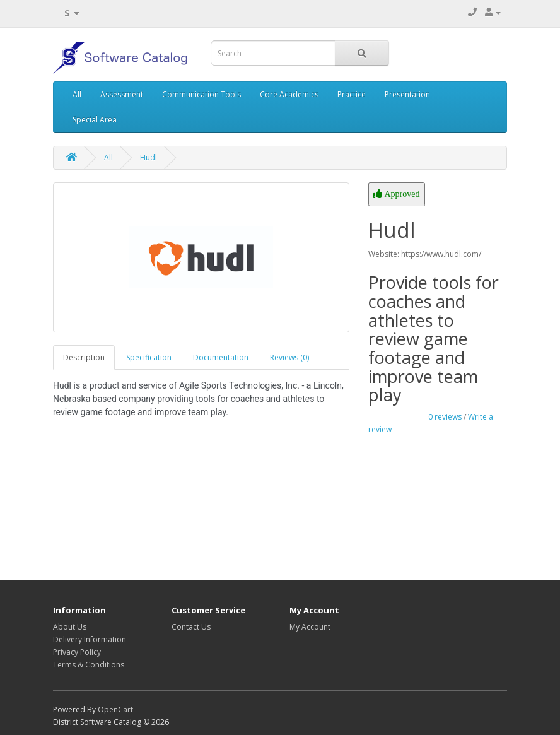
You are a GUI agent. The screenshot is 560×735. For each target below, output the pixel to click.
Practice (352, 94)
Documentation (221, 357)
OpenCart (115, 709)
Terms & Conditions (89, 665)
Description (84, 357)
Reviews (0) (289, 357)
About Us (70, 627)
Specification (149, 357)
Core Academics (289, 94)
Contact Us (191, 627)
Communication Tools (201, 94)
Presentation (407, 94)
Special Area (95, 120)
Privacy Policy (77, 652)
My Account (310, 627)
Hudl (149, 157)
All (77, 94)
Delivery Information (90, 639)
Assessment (122, 94)
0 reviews (445, 417)
